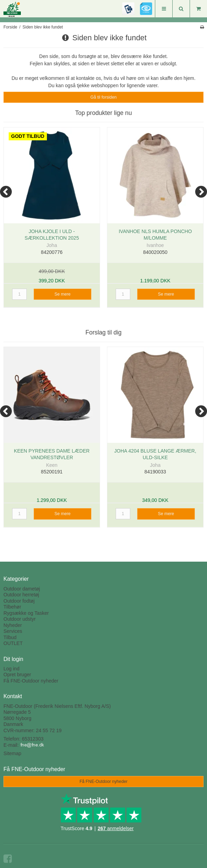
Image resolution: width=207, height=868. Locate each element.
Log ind (11, 669)
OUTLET (13, 643)
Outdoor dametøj (22, 589)
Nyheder (13, 625)
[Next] (201, 192)
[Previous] (6, 192)
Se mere (63, 294)
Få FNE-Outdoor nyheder (31, 681)
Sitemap (12, 753)
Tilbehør (12, 607)
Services (13, 631)
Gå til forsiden (104, 97)
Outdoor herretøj (21, 595)
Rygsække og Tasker (26, 613)
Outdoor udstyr (20, 619)
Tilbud (10, 637)
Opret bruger (17, 675)
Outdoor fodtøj (19, 601)
